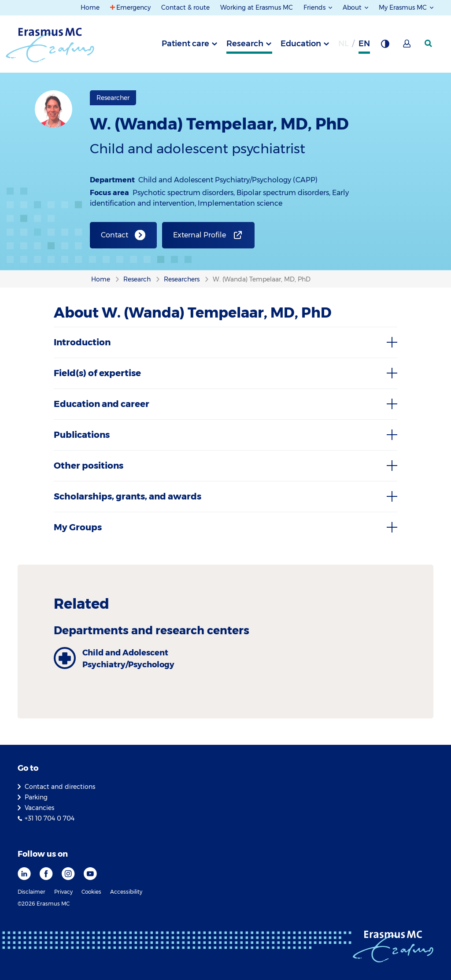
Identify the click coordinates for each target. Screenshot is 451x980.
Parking (36, 797)
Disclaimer (31, 892)
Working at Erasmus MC (257, 7)
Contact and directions (60, 787)
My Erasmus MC (404, 7)
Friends (315, 7)
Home (90, 7)
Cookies (91, 892)
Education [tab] (301, 44)
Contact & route (185, 7)
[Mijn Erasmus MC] (407, 46)
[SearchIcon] (429, 44)
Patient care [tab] (185, 44)
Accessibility (126, 892)
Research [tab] (245, 44)
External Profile (200, 235)
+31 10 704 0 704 (50, 818)
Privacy (63, 892)
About (353, 7)
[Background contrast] (385, 46)
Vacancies (39, 808)
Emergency (133, 7)
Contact (115, 235)
